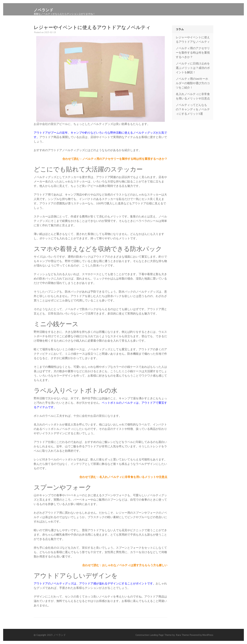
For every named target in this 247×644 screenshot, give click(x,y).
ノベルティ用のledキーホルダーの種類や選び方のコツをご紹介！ (193, 83)
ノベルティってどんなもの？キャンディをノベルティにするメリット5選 (193, 109)
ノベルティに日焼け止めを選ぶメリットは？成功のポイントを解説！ (193, 68)
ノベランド (44, 10)
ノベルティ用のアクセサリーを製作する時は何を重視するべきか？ (193, 53)
